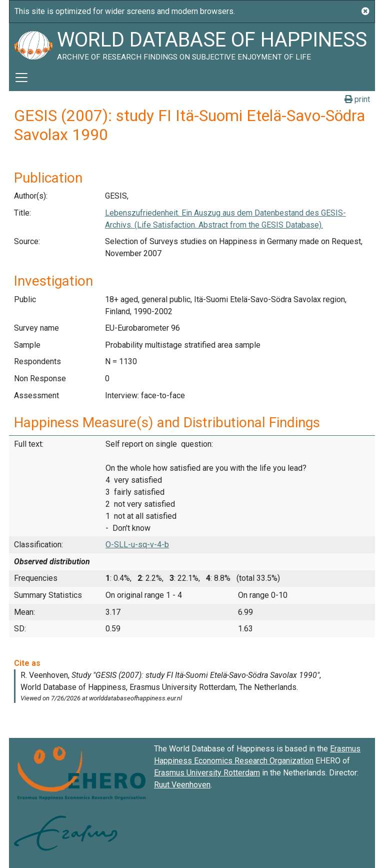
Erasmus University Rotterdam (207, 773)
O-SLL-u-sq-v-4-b (137, 545)
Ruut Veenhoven (182, 785)
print (357, 99)
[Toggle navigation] (21, 78)
